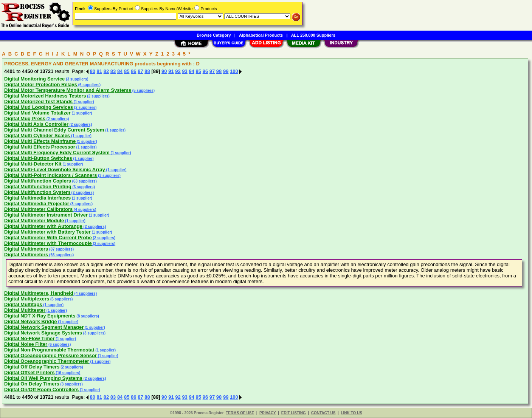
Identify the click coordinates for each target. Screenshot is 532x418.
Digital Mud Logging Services (39, 107)
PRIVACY (268, 413)
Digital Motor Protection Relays (41, 84)
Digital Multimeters (26, 249)
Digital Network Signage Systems (43, 333)
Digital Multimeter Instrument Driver (46, 215)
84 (120, 71)
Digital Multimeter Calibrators (38, 209)
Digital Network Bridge (30, 321)
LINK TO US (351, 413)
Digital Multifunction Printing (38, 187)
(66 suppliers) (61, 255)
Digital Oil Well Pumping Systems (43, 378)
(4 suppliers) (84, 210)
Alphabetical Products (261, 35)
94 (191, 71)
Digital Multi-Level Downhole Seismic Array (55, 170)
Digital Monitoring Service (34, 79)
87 (140, 71)
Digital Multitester (25, 310)
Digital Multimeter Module (34, 221)
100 (234, 71)
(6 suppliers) (89, 85)
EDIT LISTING (294, 413)
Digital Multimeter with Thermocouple (48, 243)
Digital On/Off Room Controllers (41, 389)
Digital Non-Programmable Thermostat (49, 350)
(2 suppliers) (98, 96)
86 (133, 71)
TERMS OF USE (240, 413)
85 (127, 71)
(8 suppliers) (87, 316)
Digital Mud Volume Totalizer (37, 113)
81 (99, 71)
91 (171, 71)
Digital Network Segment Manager (44, 327)
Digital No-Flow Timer (29, 338)
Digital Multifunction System (37, 192)
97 (212, 71)
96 (205, 71)
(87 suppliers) (61, 249)
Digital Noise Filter (26, 344)
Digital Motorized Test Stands (38, 101)
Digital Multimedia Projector (37, 204)
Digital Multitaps (23, 304)
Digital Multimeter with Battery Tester (47, 232)
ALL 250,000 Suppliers (313, 35)
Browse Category (214, 35)
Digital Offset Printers (29, 372)
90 (164, 71)
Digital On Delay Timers (32, 384)
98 (219, 71)
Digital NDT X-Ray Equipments (40, 316)
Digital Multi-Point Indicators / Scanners (51, 175)
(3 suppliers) (76, 79)
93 (185, 71)
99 (226, 71)
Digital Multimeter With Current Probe (48, 238)
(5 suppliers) (143, 91)
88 (147, 71)
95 (199, 71)
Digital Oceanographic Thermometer (47, 361)
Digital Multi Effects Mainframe (40, 141)
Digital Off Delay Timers (32, 367)
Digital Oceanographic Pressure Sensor (50, 355)
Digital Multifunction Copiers (38, 181)
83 (113, 71)
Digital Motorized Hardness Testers (45, 96)
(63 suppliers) (84, 181)
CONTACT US (323, 413)
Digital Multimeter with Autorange (43, 226)
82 (106, 71)
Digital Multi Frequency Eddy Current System (57, 152)
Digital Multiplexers (27, 299)
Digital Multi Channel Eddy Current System (54, 130)
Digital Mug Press (25, 118)
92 (178, 71)
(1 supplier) (83, 102)
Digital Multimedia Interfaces (37, 198)
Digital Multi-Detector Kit (33, 164)
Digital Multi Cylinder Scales (37, 135)
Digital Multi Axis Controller (36, 124)
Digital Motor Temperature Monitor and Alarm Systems (68, 90)
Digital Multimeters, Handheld (39, 293)
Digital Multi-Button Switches (38, 158)
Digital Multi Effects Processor (40, 147)
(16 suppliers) (68, 373)
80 (93, 71)
